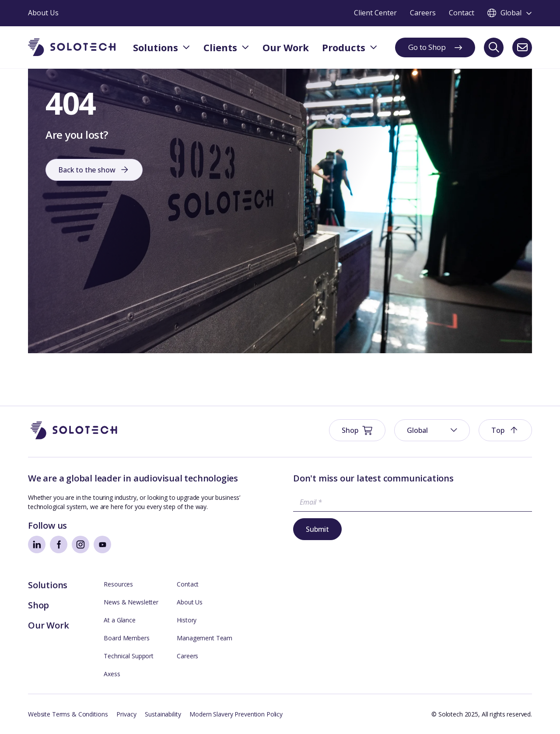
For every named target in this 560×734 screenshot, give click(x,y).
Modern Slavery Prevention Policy (236, 714)
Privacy (126, 714)
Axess (112, 674)
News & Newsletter (131, 602)
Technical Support (129, 656)
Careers (187, 656)
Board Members (126, 638)
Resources (118, 584)
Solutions (48, 585)
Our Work (48, 625)
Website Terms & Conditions (68, 714)
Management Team (205, 638)
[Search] (494, 47)
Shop (38, 605)
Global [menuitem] (417, 430)
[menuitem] (432, 430)
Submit (317, 529)
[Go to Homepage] (74, 430)
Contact (188, 584)
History (187, 620)
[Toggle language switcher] (510, 13)
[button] (505, 430)
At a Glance (119, 620)
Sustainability (163, 714)
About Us (190, 602)
